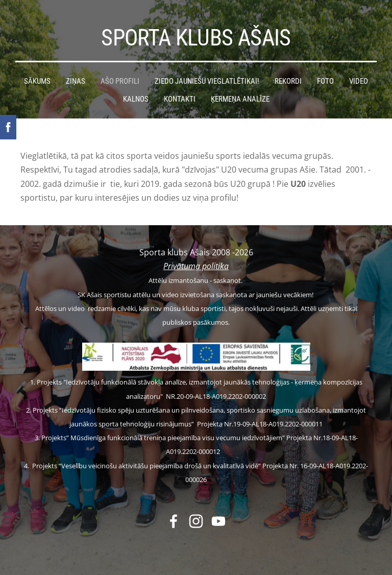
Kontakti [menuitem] (180, 99)
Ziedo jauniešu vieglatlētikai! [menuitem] (207, 81)
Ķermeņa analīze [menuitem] (240, 99)
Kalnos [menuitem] (136, 99)
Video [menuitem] (359, 81)
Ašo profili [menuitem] (120, 81)
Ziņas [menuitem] (76, 81)
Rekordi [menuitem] (288, 81)
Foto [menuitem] (325, 81)
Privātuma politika (196, 266)
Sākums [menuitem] (37, 81)
